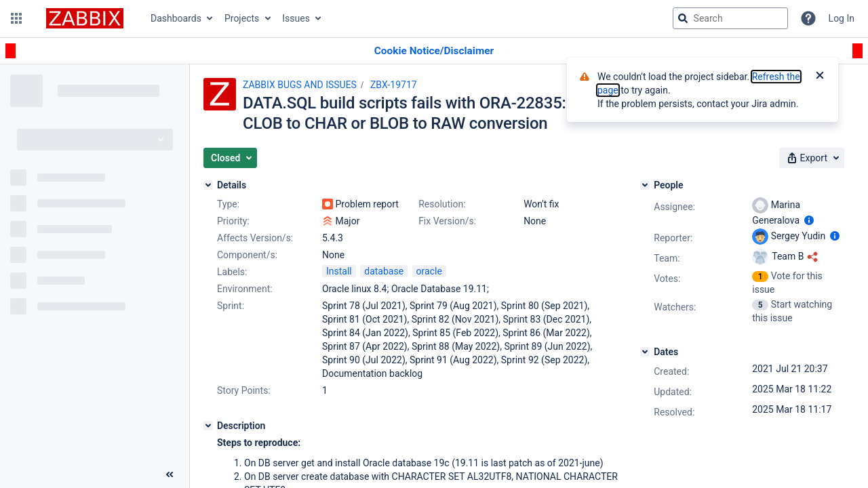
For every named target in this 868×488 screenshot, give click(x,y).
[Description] (208, 426)
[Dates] (645, 352)
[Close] (820, 77)
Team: (667, 258)
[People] (645, 185)
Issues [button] (296, 18)
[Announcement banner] (434, 51)
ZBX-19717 (394, 85)
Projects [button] (242, 18)
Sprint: (231, 306)
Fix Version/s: (447, 221)
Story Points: (244, 390)
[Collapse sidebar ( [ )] (170, 474)
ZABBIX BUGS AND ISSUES (300, 85)
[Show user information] (809, 220)
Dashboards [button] (176, 18)
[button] (16, 18)
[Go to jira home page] (85, 18)
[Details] (208, 185)
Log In (842, 18)
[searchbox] (730, 18)
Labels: (232, 272)
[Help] (808, 18)
